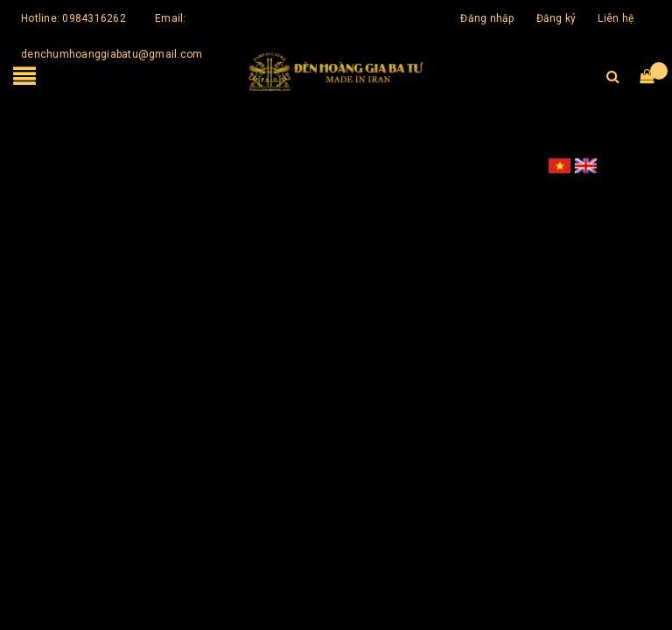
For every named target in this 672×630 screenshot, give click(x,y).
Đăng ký (556, 18)
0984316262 (94, 18)
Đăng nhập (487, 18)
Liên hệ (616, 18)
